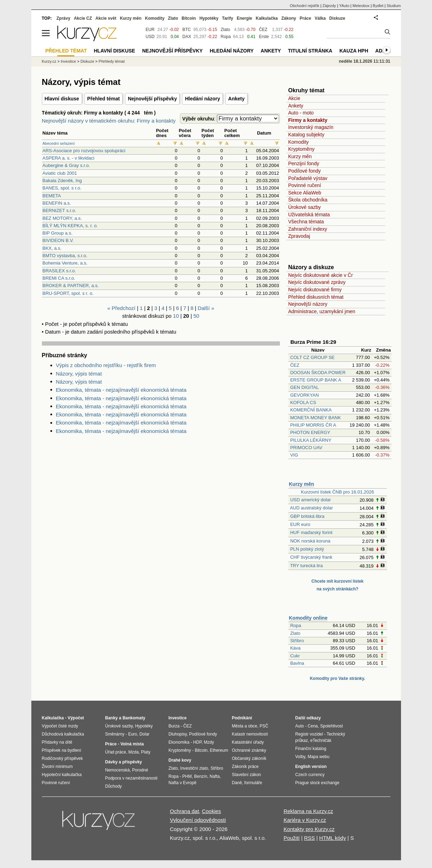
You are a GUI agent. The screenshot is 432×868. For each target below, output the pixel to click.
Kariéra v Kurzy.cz (305, 820)
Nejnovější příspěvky (152, 99)
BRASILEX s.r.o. (59, 271)
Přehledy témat (112, 61)
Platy (146, 752)
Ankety (236, 99)
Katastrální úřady (248, 742)
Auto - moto (301, 113)
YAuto (344, 6)
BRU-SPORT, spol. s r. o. (68, 293)
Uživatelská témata (309, 215)
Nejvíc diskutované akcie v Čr (321, 275)
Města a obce (245, 726)
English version (311, 767)
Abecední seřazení (59, 143)
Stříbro (297, 641)
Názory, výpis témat (79, 374)
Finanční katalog (311, 749)
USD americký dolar (311, 500)
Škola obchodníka (308, 200)
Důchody (114, 786)
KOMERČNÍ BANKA (311, 410)
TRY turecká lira (306, 566)
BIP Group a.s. (58, 233)
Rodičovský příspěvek (62, 758)
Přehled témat (104, 99)
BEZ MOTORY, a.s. (62, 218)
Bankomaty (134, 718)
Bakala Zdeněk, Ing (62, 181)
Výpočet (76, 718)
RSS (309, 838)
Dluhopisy (178, 734)
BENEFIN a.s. (57, 203)
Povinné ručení (305, 185)
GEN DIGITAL (304, 387)
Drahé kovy (180, 760)
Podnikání (242, 718)
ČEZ (295, 365)
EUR (150, 30)
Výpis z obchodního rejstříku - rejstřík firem (106, 365)
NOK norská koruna (310, 541)
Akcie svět (106, 18)
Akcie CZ (83, 18)
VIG (294, 455)
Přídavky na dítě (57, 742)
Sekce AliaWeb (305, 193)
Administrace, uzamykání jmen (322, 311)
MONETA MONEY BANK (315, 418)
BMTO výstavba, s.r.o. (65, 256)
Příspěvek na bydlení (62, 750)
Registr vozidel (309, 734)
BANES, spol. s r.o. (62, 188)
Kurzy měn (300, 156)
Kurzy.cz (49, 61)
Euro (133, 734)
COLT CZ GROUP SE (312, 357)
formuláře (253, 783)
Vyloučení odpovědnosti (198, 820)
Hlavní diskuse (62, 99)
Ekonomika (179, 742)
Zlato (295, 633)
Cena (313, 726)
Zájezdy (329, 6)
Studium (394, 6)
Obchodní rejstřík (305, 6)
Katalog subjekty (306, 135)
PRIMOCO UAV (306, 448)
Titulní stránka (310, 51)
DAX (187, 37)
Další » (206, 308)
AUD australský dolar (311, 508)
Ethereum (219, 750)
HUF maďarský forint (311, 532)
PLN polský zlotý (307, 549)
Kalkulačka (267, 18)
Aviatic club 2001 (60, 173)
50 (196, 316)
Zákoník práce (245, 767)
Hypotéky (209, 18)
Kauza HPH (354, 51)
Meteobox (361, 6)
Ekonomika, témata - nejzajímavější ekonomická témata (121, 390)
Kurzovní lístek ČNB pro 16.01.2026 (337, 492)
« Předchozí (121, 308)
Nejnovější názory (308, 304)
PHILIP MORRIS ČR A (313, 425)
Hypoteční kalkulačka (62, 775)
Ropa (296, 625)
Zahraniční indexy (308, 229)
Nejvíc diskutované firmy (315, 290)
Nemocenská (118, 770)
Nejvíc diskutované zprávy (317, 282)
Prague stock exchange (317, 783)
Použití (292, 838)
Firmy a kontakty (308, 120)
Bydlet (378, 6)
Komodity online (308, 618)
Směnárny (115, 734)
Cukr (295, 656)
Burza (174, 726)
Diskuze (337, 18)
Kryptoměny (302, 149)
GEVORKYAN (304, 395)
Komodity (299, 142)
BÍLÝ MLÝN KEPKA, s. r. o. (70, 226)
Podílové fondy (305, 171)
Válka (320, 18)
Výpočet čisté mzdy (60, 726)
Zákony (289, 18)
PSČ (264, 726)
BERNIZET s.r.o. (60, 210)
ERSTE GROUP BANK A (315, 380)
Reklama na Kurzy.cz (308, 811)
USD (150, 37)
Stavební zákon (247, 775)
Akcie (294, 98)
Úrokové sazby (305, 207)
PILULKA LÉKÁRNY (311, 440)
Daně (237, 783)
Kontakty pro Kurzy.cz (309, 829)
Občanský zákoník (249, 758)
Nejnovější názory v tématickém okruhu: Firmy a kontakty (109, 121)
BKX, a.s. (52, 248)
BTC (187, 30)
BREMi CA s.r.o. (59, 278)
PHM (187, 776)
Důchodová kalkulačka (63, 734)
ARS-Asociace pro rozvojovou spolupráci (84, 151)
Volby (300, 757)
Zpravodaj (299, 236)
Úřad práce (116, 752)
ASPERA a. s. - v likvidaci (68, 158)
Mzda (134, 752)
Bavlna (297, 663)
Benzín (201, 776)
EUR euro (300, 524)
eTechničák (321, 740)
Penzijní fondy (304, 163)
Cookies (211, 811)
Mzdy (209, 742)
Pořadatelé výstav (308, 178)
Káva (295, 648)
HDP (198, 742)
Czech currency (310, 775)
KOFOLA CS (303, 402)
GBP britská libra (307, 516)
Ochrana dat (185, 811)
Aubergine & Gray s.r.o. (66, 165)
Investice (68, 61)
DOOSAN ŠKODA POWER (318, 373)
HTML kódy (333, 838)
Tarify (227, 18)
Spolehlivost (331, 726)
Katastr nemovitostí (250, 734)
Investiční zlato (194, 768)
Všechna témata (306, 222)
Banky (112, 718)
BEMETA (52, 196)
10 (176, 316)
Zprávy (63, 18)
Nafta (215, 776)
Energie (244, 18)
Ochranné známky (249, 750)
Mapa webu (319, 757)
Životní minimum (57, 767)
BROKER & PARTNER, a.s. (71, 286)
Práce (305, 18)
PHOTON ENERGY (310, 432)
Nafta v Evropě (183, 783)
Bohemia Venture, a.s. (65, 263)
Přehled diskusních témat (316, 297)
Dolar (145, 734)
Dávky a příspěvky (124, 762)
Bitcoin (189, 18)
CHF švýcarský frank (311, 557)
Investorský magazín (311, 127)
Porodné (140, 770)
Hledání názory (202, 99)
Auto (300, 726)
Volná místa (132, 744)
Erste (264, 37)
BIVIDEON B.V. (58, 240)
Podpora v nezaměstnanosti (132, 778)
